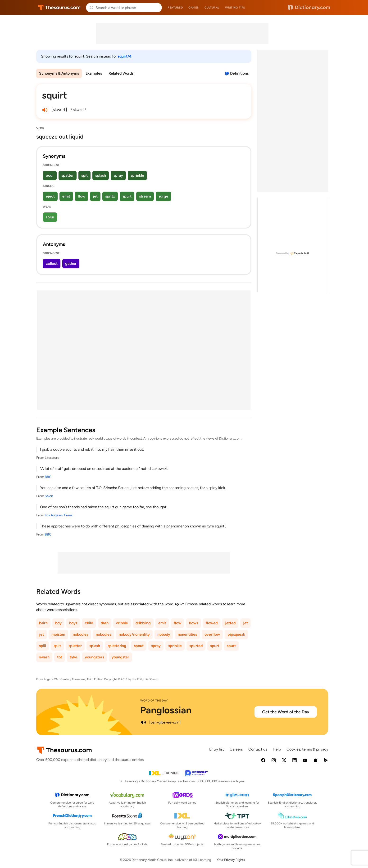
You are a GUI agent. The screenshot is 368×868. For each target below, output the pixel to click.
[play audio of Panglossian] (143, 722)
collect (52, 263)
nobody (164, 634)
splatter (75, 646)
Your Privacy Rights (231, 860)
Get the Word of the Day (286, 712)
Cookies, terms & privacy (307, 749)
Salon (49, 496)
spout (139, 646)
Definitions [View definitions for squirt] (239, 73)
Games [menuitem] (194, 8)
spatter (68, 175)
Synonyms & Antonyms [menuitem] (59, 73)
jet (95, 196)
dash (105, 623)
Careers (236, 749)
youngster (120, 657)
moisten (58, 634)
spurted (196, 646)
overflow (212, 634)
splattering (117, 646)
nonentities (187, 634)
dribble (122, 623)
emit (66, 196)
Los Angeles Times (59, 515)
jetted (230, 623)
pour (50, 175)
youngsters (94, 657)
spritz (110, 196)
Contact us (258, 749)
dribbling (143, 623)
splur (50, 217)
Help (277, 749)
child (89, 623)
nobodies (80, 634)
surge (163, 196)
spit (84, 175)
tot (60, 657)
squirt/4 (125, 56)
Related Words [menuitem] (121, 73)
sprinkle (137, 175)
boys (73, 623)
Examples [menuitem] (94, 73)
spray (118, 175)
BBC (48, 477)
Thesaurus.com (59, 8)
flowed (212, 623)
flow (82, 196)
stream (145, 196)
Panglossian (166, 710)
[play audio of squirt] (45, 110)
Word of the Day (154, 701)
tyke (73, 657)
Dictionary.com (309, 8)
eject (50, 196)
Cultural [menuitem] (212, 8)
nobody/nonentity (134, 634)
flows (193, 623)
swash (44, 657)
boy (58, 623)
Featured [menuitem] (175, 8)
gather (71, 263)
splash (101, 175)
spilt (57, 646)
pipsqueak (236, 634)
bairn (43, 623)
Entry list (217, 749)
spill (43, 646)
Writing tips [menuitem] (235, 8)
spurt (127, 196)
